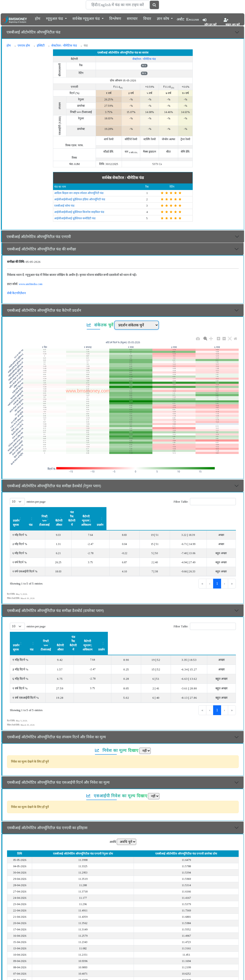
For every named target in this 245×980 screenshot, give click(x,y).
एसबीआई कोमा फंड (64, 206)
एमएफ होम (24, 46)
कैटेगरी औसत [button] (120, 512)
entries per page (36, 502)
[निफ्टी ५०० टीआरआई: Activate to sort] (86, 512)
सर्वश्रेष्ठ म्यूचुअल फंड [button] (87, 18)
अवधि (113, 817)
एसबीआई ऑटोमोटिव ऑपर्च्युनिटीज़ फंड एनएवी (39, 237)
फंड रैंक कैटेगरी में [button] (150, 512)
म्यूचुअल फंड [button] (55, 18)
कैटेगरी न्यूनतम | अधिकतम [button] (190, 512)
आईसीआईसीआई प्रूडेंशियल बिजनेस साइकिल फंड (79, 212)
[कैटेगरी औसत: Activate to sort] (119, 512)
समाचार (132, 18)
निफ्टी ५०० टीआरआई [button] (85, 512)
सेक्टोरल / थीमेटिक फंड (64, 46)
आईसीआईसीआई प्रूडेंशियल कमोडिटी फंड (75, 218)
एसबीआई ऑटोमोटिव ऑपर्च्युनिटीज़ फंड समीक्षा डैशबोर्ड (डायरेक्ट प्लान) (55, 598)
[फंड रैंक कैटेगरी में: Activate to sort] (150, 512)
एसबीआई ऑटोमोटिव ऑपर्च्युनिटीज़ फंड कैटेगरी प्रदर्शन (44, 310)
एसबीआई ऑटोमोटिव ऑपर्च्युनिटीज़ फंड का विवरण (42, 973)
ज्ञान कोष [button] (163, 18)
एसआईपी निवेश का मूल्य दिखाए (117, 771)
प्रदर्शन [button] (225, 512)
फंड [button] (58, 512)
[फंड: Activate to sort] (58, 512)
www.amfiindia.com (31, 284)
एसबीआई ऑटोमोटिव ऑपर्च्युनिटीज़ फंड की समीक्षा (41, 249)
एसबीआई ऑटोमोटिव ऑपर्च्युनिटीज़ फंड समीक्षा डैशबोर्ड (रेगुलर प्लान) (54, 486)
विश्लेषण (115, 18)
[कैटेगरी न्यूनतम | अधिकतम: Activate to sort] (191, 512)
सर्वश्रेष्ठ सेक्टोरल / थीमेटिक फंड (123, 178)
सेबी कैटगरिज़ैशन (16, 293)
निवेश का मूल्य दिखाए (117, 725)
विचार (147, 18)
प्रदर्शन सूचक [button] (19, 512)
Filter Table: (181, 502)
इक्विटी (41, 46)
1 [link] (217, 571)
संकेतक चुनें (100, 325)
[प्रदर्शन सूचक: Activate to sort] (31, 512)
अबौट (180, 19)
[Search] (118, 5)
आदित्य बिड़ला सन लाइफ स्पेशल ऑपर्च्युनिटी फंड (79, 193)
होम (38, 18)
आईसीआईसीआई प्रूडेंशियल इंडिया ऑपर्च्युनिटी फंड (80, 199)
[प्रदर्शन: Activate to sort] (225, 512)
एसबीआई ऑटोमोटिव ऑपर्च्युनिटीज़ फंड (34, 32)
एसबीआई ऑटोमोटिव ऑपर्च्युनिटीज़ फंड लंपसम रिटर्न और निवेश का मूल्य (56, 712)
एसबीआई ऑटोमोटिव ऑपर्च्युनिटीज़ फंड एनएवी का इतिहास (47, 803)
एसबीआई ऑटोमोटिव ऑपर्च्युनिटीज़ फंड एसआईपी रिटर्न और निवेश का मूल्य (58, 757)
